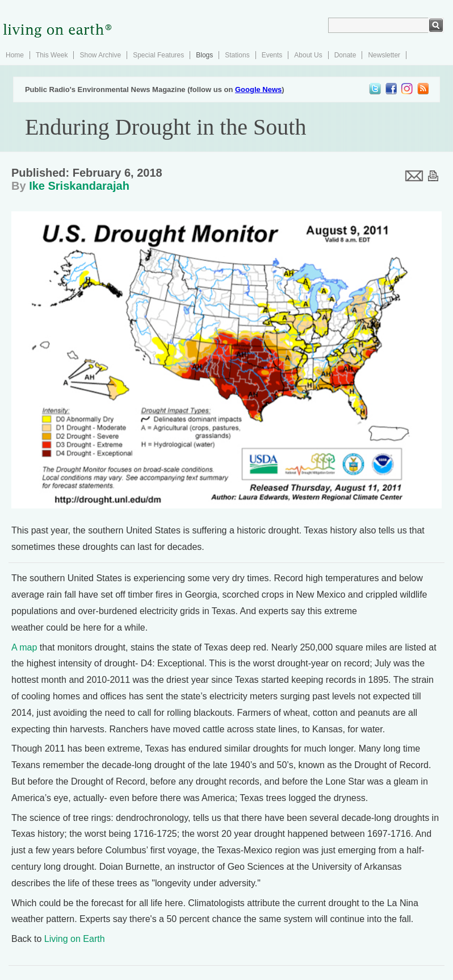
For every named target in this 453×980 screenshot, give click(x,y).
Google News (258, 89)
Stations (237, 55)
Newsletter (384, 55)
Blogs (204, 55)
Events (272, 55)
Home (15, 55)
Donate (345, 55)
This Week (52, 55)
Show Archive (100, 55)
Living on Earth (75, 939)
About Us (308, 55)
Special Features (158, 55)
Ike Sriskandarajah (79, 186)
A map (24, 647)
